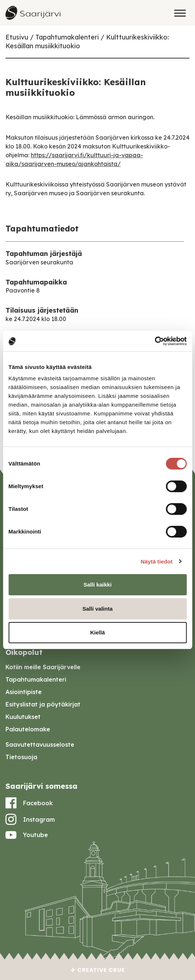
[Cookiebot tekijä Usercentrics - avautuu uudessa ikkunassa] (155, 341)
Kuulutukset (23, 717)
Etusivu (17, 37)
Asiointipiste (24, 692)
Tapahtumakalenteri (67, 37)
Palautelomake (28, 729)
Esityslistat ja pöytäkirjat (43, 704)
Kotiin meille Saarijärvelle (43, 667)
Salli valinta (97, 609)
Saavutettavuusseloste (40, 745)
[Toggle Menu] (180, 13)
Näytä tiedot (157, 561)
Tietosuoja (21, 757)
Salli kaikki (97, 585)
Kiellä (97, 632)
